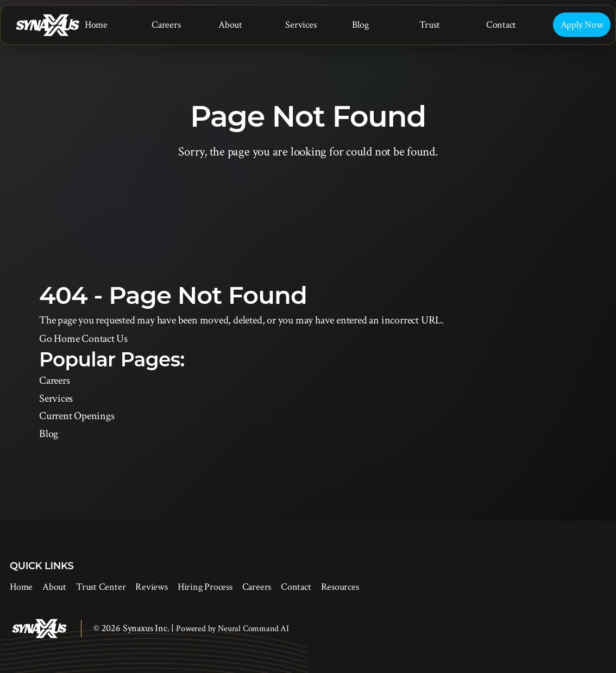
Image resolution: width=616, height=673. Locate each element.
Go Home (59, 339)
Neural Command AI (253, 629)
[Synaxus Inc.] (47, 25)
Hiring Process (205, 587)
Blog (360, 25)
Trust (430, 25)
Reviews (151, 587)
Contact (501, 25)
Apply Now (582, 25)
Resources (340, 587)
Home (96, 25)
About (230, 25)
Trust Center (101, 587)
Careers (166, 25)
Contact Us (105, 339)
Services (301, 25)
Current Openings (77, 416)
